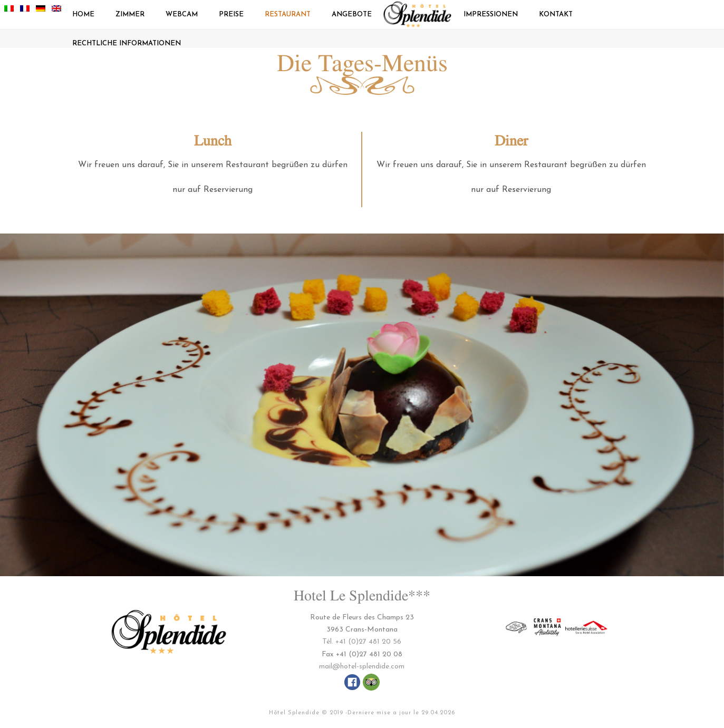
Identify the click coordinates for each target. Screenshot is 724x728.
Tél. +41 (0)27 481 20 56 (362, 642)
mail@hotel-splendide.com (362, 667)
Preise (231, 14)
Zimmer (130, 14)
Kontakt (556, 14)
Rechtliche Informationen (127, 43)
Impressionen (491, 14)
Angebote (352, 14)
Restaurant (288, 14)
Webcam (182, 14)
